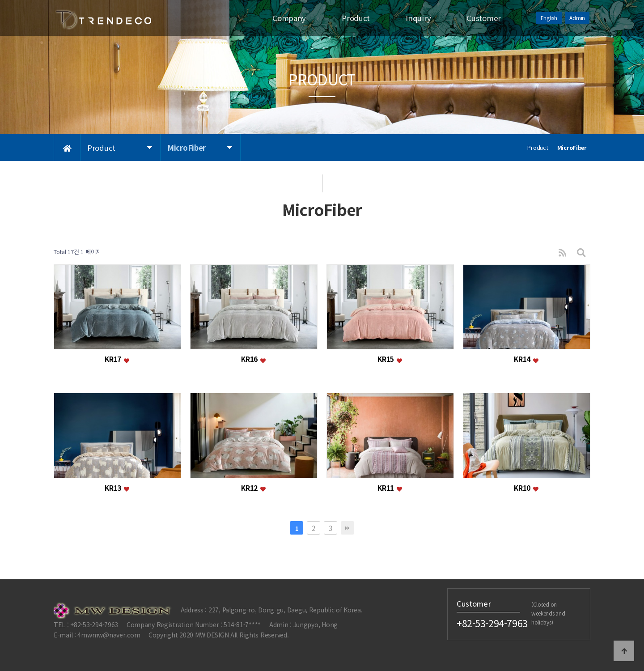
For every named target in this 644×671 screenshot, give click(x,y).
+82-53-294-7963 (492, 623)
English (549, 18)
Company (289, 18)
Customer (484, 18)
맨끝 (347, 528)
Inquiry (418, 18)
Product (356, 18)
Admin (577, 18)
